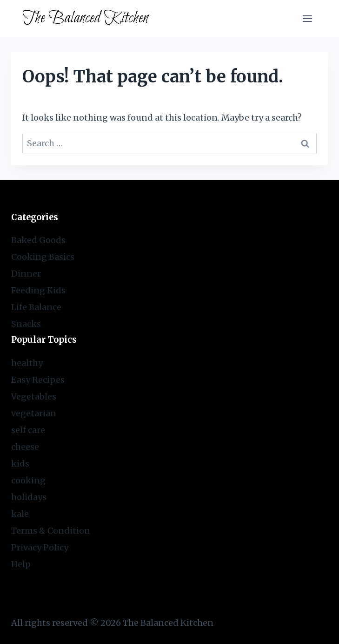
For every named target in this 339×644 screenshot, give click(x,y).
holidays (29, 497)
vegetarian (34, 413)
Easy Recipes (38, 380)
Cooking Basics (43, 257)
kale (20, 514)
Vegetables (34, 397)
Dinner (26, 274)
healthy (27, 363)
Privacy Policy (40, 547)
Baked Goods (38, 240)
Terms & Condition (51, 531)
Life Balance (36, 307)
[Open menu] (307, 18)
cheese (25, 447)
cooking (28, 480)
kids (20, 464)
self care (28, 430)
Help (21, 564)
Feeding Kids (38, 290)
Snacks (26, 324)
